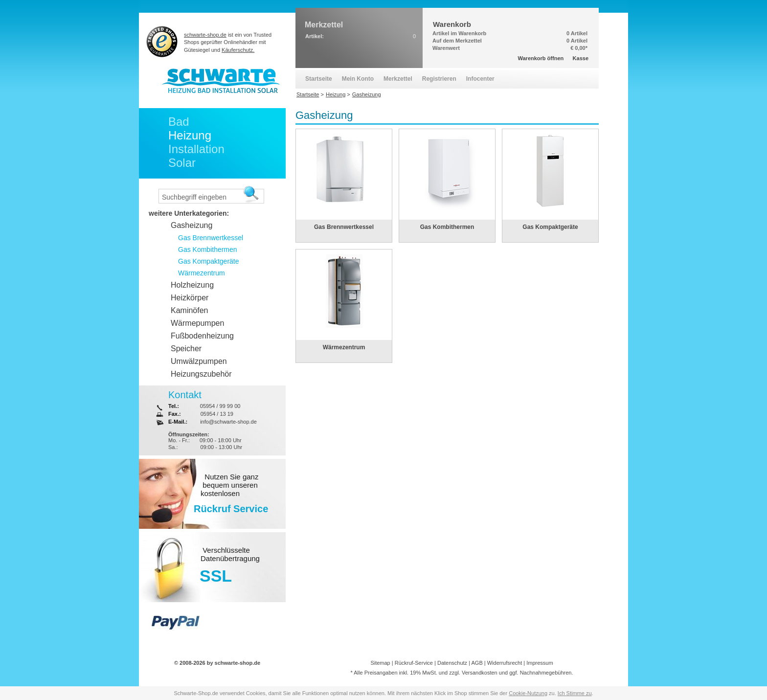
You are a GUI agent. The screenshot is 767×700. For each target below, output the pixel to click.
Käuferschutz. (238, 50)
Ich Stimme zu (575, 693)
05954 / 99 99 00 (220, 406)
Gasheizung (192, 225)
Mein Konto (358, 79)
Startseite (319, 79)
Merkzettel (398, 79)
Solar (182, 163)
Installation (196, 149)
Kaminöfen (190, 310)
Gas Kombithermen (447, 227)
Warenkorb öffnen (541, 58)
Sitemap (380, 663)
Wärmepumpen (197, 323)
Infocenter (480, 79)
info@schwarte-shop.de (228, 422)
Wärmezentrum (344, 347)
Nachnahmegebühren (546, 673)
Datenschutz (452, 663)
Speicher (186, 349)
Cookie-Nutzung (528, 693)
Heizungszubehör (201, 374)
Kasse (581, 58)
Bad (179, 122)
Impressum (540, 663)
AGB (477, 663)
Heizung (190, 135)
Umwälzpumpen (199, 361)
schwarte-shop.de (205, 35)
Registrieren (439, 79)
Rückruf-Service (414, 663)
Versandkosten (480, 673)
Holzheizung (192, 285)
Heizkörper (190, 298)
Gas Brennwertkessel (344, 227)
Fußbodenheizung (202, 336)
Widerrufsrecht (505, 663)
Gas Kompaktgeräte (550, 227)
